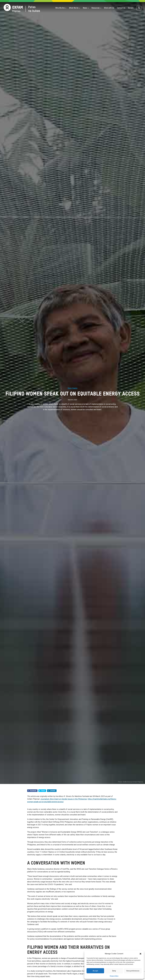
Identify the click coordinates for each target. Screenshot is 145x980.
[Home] (22, 8)
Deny (114, 971)
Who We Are (61, 8)
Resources (96, 8)
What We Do (75, 8)
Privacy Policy (114, 976)
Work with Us (109, 8)
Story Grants (72, 388)
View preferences (133, 971)
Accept (95, 971)
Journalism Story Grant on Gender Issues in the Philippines (64, 799)
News (86, 8)
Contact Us (121, 8)
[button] (140, 954)
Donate (131, 8)
